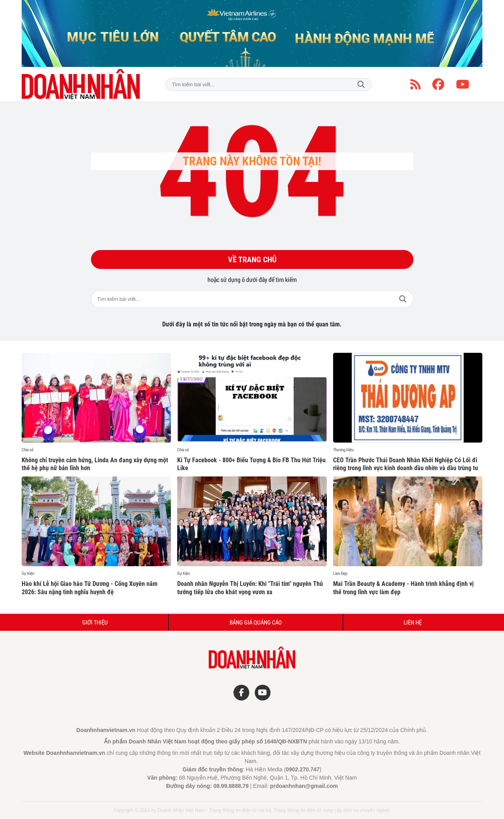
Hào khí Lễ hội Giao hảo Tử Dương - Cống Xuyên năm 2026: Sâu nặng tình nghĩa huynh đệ (90, 588)
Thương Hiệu (343, 450)
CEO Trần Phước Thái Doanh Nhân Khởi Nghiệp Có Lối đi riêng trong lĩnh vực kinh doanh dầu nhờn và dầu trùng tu (406, 464)
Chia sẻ (28, 450)
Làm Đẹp (340, 573)
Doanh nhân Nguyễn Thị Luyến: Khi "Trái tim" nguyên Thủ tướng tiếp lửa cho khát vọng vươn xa (250, 588)
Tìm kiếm (361, 84)
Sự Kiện (28, 573)
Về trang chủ (252, 259)
